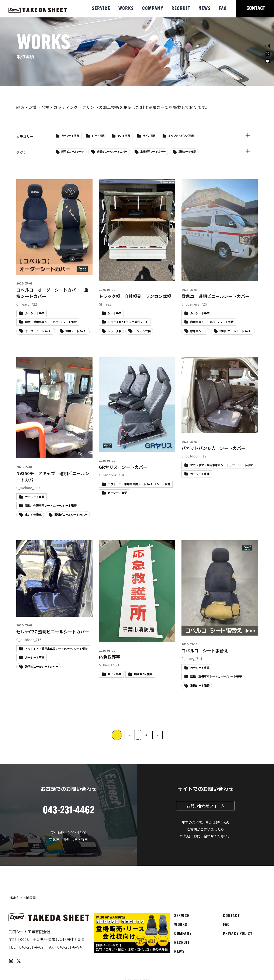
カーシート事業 (70, 135)
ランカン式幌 (142, 331)
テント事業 (124, 135)
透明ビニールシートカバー (112, 151)
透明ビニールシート (73, 151)
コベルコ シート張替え (205, 651)
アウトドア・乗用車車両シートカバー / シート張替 (139, 484)
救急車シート (198, 331)
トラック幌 (115, 331)
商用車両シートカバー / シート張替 (212, 322)
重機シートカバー (76, 331)
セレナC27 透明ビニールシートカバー (53, 632)
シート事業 (98, 135)
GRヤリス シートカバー (123, 467)
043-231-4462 (31, 947)
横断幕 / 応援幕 (143, 674)
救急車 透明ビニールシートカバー (215, 296)
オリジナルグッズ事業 (181, 135)
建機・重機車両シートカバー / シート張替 (51, 322)
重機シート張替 (187, 151)
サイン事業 (149, 135)
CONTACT (256, 9)
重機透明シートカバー (153, 151)
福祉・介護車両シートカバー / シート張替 (51, 506)
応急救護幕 (110, 657)
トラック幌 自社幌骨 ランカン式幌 (135, 296)
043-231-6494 (69, 947)
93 (145, 735)
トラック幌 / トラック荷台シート (128, 322)
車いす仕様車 (33, 515)
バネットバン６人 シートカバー (213, 448)
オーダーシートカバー (39, 331)
